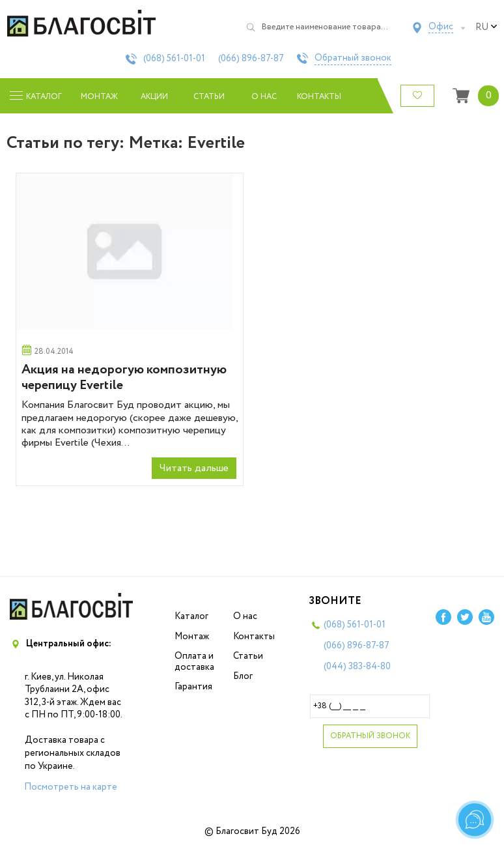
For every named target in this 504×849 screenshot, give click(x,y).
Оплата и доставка (194, 662)
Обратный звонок (353, 59)
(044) (357, 667)
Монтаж (99, 97)
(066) (251, 59)
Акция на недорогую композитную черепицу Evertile (124, 378)
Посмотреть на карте (71, 787)
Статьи (209, 97)
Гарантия (193, 687)
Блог (243, 676)
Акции (154, 97)
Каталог (191, 616)
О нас (264, 97)
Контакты (319, 97)
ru (486, 27)
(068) (174, 59)
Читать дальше (194, 468)
